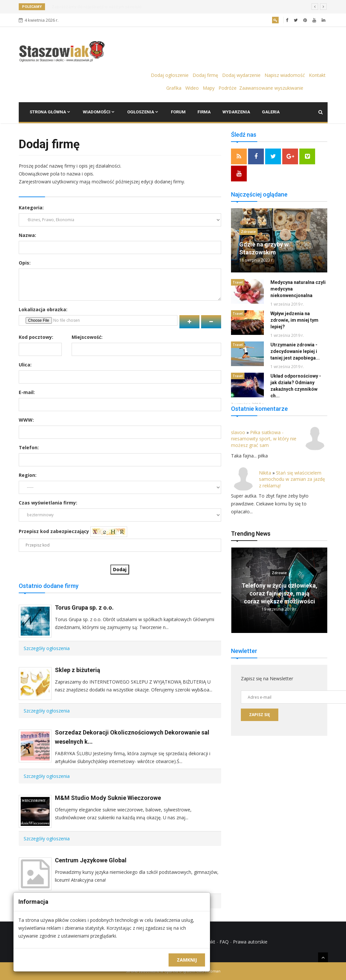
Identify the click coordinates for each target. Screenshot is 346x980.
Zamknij (187, 960)
